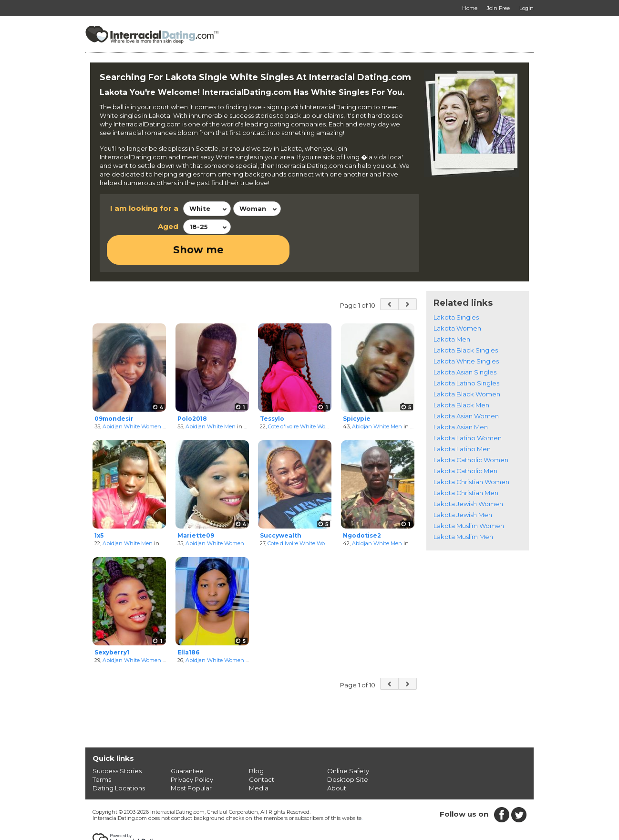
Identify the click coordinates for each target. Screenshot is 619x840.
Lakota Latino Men (462, 420)
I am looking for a (144, 208)
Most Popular (191, 758)
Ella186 (188, 623)
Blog (256, 741)
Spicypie (357, 389)
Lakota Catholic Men (465, 442)
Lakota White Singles (466, 332)
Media (259, 758)
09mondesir (114, 389)
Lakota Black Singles (466, 321)
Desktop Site (348, 750)
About (337, 758)
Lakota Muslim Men (463, 508)
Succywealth (281, 506)
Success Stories (117, 741)
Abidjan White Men (211, 397)
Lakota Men (452, 310)
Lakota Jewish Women (468, 475)
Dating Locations (119, 758)
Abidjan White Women (132, 397)
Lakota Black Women (467, 365)
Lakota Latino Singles (466, 354)
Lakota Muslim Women (469, 497)
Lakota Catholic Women (471, 431)
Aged (168, 226)
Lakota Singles (456, 288)
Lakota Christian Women (471, 453)
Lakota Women (457, 299)
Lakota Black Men (461, 376)
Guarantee (187, 741)
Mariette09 (196, 506)
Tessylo (272, 389)
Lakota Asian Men (461, 398)
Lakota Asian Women (466, 387)
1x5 (99, 506)
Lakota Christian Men (466, 464)
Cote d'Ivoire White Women (303, 397)
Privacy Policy (192, 750)
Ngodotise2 (362, 506)
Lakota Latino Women (468, 409)
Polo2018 (192, 389)
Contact (262, 750)
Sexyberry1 (112, 623)
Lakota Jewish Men (463, 486)
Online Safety (348, 741)
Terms (102, 750)
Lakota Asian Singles (465, 343)
